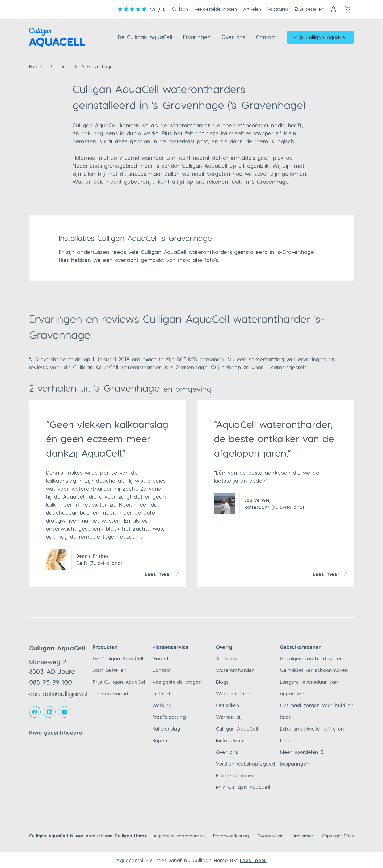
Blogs (222, 682)
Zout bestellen (309, 9)
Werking (162, 705)
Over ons (233, 37)
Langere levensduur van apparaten (309, 688)
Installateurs (230, 740)
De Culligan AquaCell (145, 37)
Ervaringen (197, 37)
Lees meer (158, 574)
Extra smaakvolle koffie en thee (312, 734)
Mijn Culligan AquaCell (243, 787)
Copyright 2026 (338, 836)
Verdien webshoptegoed (246, 764)
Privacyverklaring (231, 836)
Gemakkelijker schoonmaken (314, 670)
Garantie (163, 658)
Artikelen (252, 9)
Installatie (163, 693)
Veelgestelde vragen (216, 9)
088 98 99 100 (51, 682)
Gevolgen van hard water (311, 658)
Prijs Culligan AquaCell (321, 37)
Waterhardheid (234, 693)
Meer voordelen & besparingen (302, 758)
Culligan (180, 9)
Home (35, 66)
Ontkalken (228, 705)
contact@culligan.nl (58, 694)
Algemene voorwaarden (179, 836)
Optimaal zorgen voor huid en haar (317, 711)
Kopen (160, 740)
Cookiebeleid (271, 836)
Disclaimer (303, 836)
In (64, 66)
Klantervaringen (235, 775)
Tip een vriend (111, 693)
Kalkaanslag (166, 729)
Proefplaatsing (169, 717)
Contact (266, 37)
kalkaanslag (61, 481)
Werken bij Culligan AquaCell (237, 723)
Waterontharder (235, 670)
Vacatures (278, 9)
